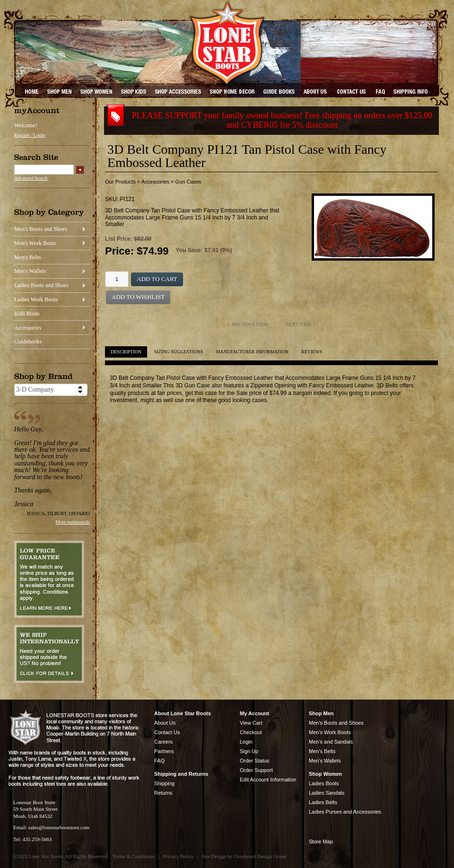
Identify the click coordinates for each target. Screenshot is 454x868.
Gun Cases (188, 182)
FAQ (159, 761)
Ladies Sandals (327, 793)
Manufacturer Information (252, 352)
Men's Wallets (30, 271)
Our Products (120, 182)
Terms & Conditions (133, 856)
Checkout (251, 732)
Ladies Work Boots (36, 299)
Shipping (164, 783)
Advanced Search (31, 178)
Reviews (312, 352)
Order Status (254, 761)
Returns (163, 793)
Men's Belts (28, 257)
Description (126, 352)
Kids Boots (27, 314)
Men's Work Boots (35, 243)
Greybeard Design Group (260, 856)
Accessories (28, 328)
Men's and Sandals (331, 742)
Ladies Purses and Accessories (345, 812)
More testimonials (73, 522)
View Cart (251, 723)
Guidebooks (28, 342)
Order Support (256, 770)
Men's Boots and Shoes (41, 229)
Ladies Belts (323, 802)
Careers (163, 742)
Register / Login (30, 135)
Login (246, 742)
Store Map (321, 842)
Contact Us (167, 732)
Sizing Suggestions (179, 352)
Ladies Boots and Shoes (41, 285)
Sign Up (249, 751)
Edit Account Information (268, 780)
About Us (165, 723)
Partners (164, 751)
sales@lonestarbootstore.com (59, 827)
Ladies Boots (324, 783)
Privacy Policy (178, 856)
